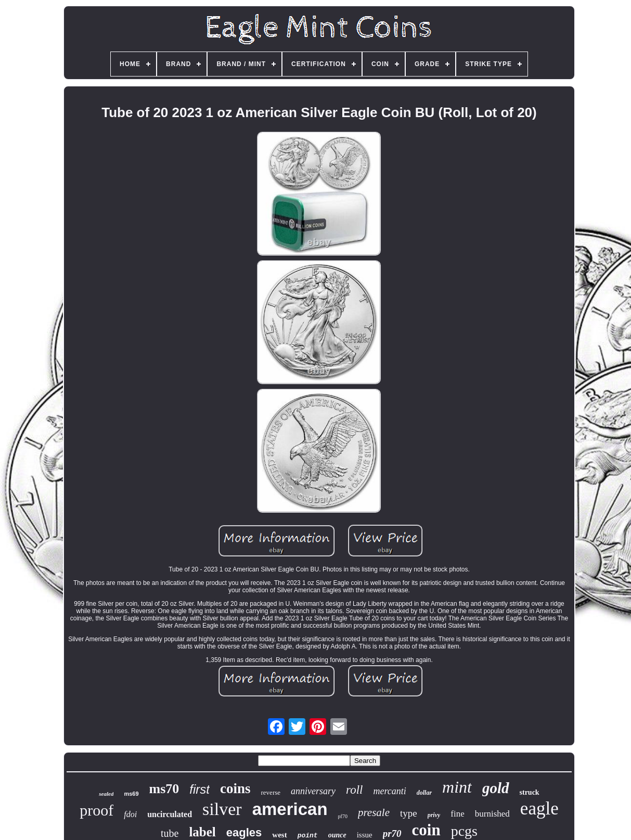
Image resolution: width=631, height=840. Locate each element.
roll (354, 790)
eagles (244, 832)
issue (365, 835)
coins (235, 788)
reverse (271, 792)
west (279, 835)
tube (170, 833)
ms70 (164, 789)
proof (96, 810)
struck (530, 792)
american (290, 809)
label (202, 832)
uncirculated (170, 814)
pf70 (343, 816)
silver (222, 809)
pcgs (464, 831)
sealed (106, 794)
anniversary (313, 791)
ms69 (131, 794)
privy (434, 815)
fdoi (130, 814)
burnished (492, 814)
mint (457, 787)
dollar (424, 793)
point (308, 836)
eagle (539, 809)
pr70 (392, 833)
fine (457, 814)
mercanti (389, 791)
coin (426, 830)
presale (374, 812)
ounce (337, 835)
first (199, 789)
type (409, 813)
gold (496, 788)
